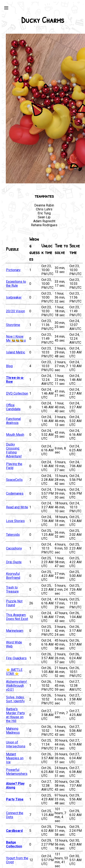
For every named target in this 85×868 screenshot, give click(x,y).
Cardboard (14, 831)
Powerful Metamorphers (17, 772)
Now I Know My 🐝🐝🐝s (16, 338)
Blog (9, 366)
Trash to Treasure (12, 589)
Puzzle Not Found (14, 603)
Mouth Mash (15, 435)
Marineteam (15, 631)
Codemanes (15, 493)
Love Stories (15, 521)
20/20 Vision (15, 311)
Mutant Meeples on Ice (15, 758)
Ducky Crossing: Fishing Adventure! (14, 450)
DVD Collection (17, 393)
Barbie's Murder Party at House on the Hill (15, 715)
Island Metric (16, 352)
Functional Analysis (13, 421)
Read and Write (17, 507)
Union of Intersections (16, 744)
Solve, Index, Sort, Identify (15, 699)
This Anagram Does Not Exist (17, 617)
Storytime (13, 325)
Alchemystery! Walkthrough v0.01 (17, 686)
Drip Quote (14, 562)
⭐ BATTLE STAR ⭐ (14, 672)
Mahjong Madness (13, 731)
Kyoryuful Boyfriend (13, 576)
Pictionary (13, 270)
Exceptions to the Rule (16, 284)
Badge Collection (14, 844)
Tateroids (13, 535)
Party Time (15, 799)
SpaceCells (14, 480)
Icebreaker (14, 297)
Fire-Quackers (16, 658)
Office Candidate (13, 407)
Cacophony (14, 548)
